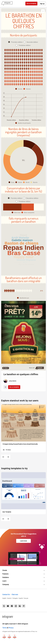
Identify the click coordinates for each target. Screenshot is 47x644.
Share (6, 368)
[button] (19, 89)
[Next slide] (8, 457)
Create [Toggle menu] (5, 570)
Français (26, 598)
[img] (23, 59)
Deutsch (9, 598)
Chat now (15, 595)
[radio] (16, 42)
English (4, 598)
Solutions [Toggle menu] (6, 577)
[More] (43, 11)
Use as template (31, 3)
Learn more (23, 541)
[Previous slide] (3, 457)
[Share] (5, 387)
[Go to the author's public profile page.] (10, 381)
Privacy (11, 628)
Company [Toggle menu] (6, 584)
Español (21, 598)
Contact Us (6, 595)
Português (15, 598)
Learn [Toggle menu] (4, 581)
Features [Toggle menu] (5, 574)
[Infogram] (7, 4)
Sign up (42, 4)
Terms (5, 628)
